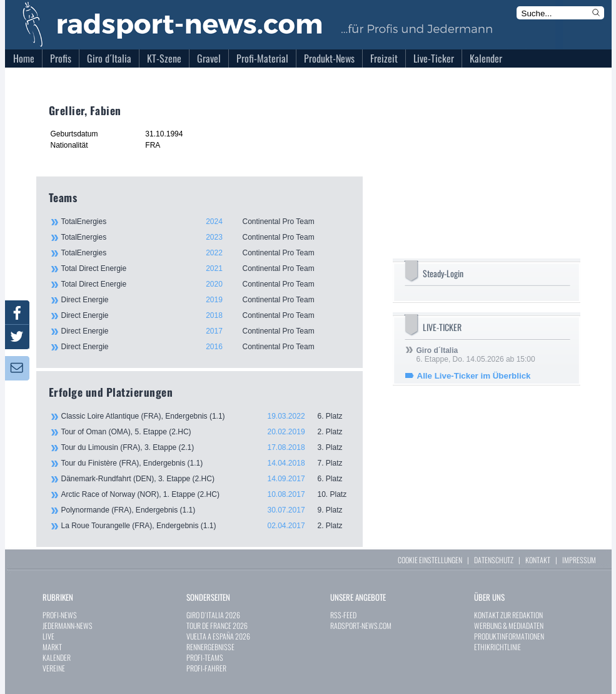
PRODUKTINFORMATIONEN (509, 636)
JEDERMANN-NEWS (68, 625)
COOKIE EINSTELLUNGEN (430, 560)
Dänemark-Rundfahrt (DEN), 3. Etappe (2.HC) (206, 479)
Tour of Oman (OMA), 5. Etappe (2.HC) (206, 432)
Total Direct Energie (205, 268)
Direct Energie (205, 300)
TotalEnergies (205, 222)
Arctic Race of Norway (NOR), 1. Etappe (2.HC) (206, 494)
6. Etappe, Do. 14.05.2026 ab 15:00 (476, 355)
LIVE (48, 636)
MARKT (52, 647)
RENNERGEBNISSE (210, 647)
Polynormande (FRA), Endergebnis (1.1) (206, 510)
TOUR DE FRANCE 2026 (217, 625)
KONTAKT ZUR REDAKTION (508, 615)
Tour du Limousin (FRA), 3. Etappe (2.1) (206, 447)
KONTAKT (538, 560)
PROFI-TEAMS (205, 657)
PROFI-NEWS (60, 615)
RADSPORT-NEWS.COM (361, 625)
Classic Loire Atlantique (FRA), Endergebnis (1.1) (206, 416)
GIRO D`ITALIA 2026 (213, 615)
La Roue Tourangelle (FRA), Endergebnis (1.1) (206, 526)
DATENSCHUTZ (494, 560)
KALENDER (57, 657)
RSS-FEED (343, 615)
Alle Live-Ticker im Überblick (474, 376)
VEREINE (54, 668)
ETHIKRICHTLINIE (497, 647)
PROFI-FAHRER (206, 668)
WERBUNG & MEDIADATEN (509, 625)
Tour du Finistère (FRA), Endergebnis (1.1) (206, 463)
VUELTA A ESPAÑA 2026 (218, 636)
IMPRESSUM (579, 560)
